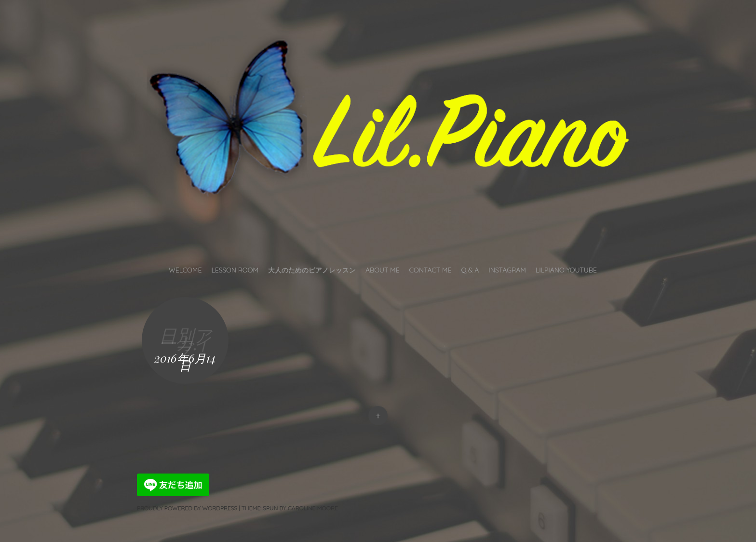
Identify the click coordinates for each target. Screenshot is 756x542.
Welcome (185, 270)
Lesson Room (235, 270)
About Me (383, 270)
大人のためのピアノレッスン (312, 270)
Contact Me (431, 270)
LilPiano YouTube (566, 270)
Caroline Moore (313, 508)
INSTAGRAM (507, 270)
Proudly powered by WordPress (187, 508)
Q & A (470, 270)
